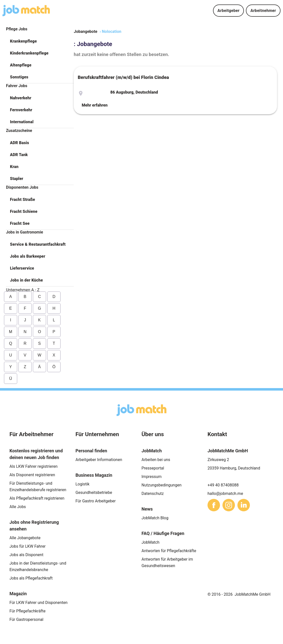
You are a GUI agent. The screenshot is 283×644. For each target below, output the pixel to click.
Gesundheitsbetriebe (94, 493)
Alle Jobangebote (25, 538)
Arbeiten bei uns (156, 460)
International (22, 122)
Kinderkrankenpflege (29, 53)
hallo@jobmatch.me (225, 494)
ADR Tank (19, 155)
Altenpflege (21, 65)
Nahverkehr (21, 98)
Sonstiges (19, 77)
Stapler (17, 179)
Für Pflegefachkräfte (28, 611)
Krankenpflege (23, 41)
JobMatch (150, 542)
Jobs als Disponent (26, 555)
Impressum (152, 477)
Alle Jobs (18, 507)
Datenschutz (153, 494)
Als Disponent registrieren (32, 475)
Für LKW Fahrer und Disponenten (38, 603)
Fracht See (20, 223)
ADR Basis (20, 143)
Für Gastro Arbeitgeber (96, 501)
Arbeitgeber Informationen (99, 460)
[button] (40, 41)
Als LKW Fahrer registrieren (34, 466)
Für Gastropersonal (26, 619)
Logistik (82, 484)
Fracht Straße (23, 200)
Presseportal (153, 468)
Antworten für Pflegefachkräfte (169, 551)
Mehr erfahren (95, 105)
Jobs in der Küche (26, 280)
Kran (14, 167)
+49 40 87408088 (223, 485)
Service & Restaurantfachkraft (38, 244)
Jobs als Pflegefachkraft (31, 578)
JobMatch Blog (155, 518)
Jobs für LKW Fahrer (28, 546)
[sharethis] (214, 505)
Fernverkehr (21, 110)
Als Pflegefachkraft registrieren (37, 498)
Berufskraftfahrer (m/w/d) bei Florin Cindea (123, 77)
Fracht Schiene (24, 211)
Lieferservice (22, 268)
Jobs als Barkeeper (28, 256)
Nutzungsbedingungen (161, 485)
